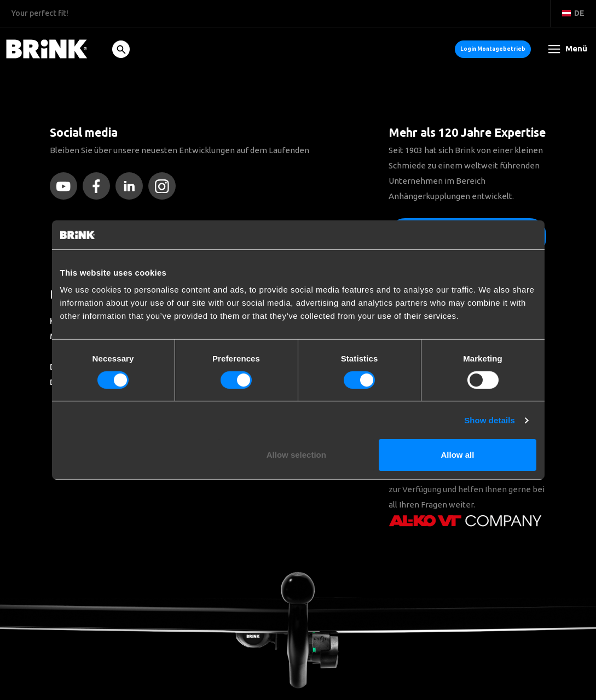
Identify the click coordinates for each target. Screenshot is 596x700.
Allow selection (296, 455)
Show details (490, 420)
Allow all (458, 455)
